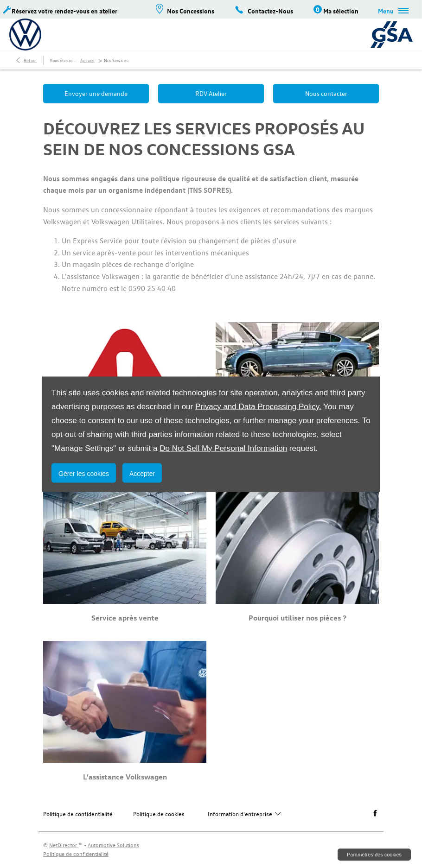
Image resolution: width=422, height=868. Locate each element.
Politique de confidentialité (78, 814)
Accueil (87, 60)
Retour (30, 60)
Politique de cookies (159, 814)
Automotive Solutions (113, 845)
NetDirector (64, 845)
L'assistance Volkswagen (125, 777)
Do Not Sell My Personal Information (223, 448)
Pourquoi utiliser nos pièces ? (297, 618)
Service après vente (125, 618)
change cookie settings (374, 855)
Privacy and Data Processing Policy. (258, 406)
